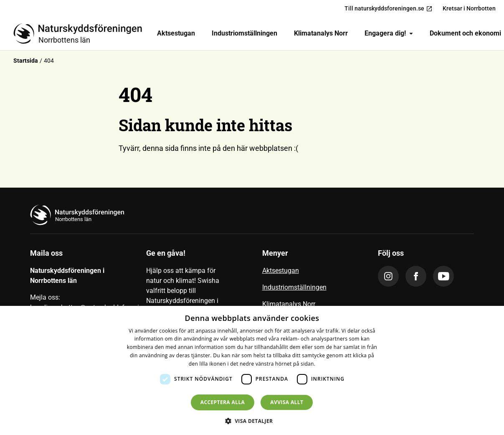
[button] (252, 421)
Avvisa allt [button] (287, 402)
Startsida (26, 61)
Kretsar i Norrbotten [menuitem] (469, 8)
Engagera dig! (389, 33)
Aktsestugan (176, 33)
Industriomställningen (244, 33)
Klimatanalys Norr (321, 33)
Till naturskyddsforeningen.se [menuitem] (389, 9)
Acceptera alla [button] (223, 402)
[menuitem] (176, 33)
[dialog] (252, 370)
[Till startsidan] (81, 33)
